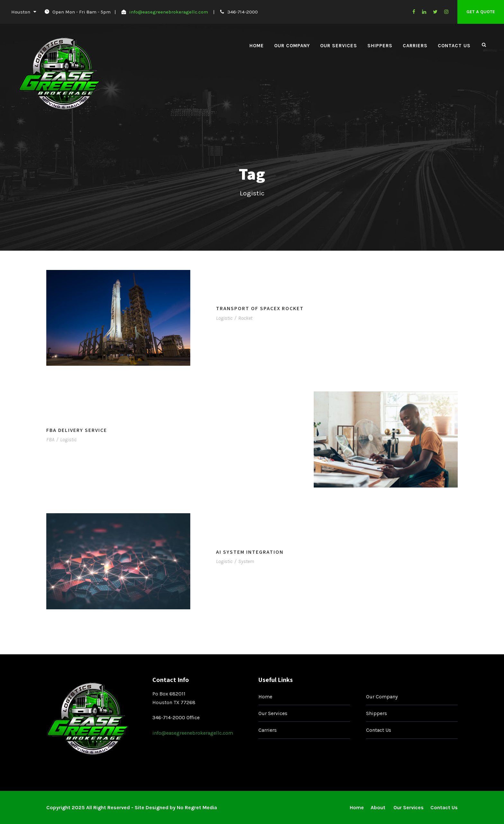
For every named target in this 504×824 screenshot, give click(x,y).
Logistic (224, 318)
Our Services (339, 46)
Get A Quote (481, 12)
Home (257, 46)
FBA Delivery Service (77, 430)
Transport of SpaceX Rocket (260, 308)
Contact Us (454, 46)
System (246, 561)
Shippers (380, 46)
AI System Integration (250, 552)
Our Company (292, 46)
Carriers (415, 46)
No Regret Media (197, 807)
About (379, 807)
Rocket (245, 318)
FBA (50, 439)
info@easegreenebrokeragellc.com (169, 12)
